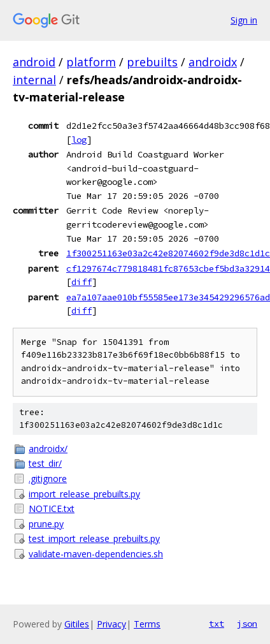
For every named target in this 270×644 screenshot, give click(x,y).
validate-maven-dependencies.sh (96, 554)
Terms (147, 624)
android (34, 62)
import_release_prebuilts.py (84, 494)
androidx (213, 62)
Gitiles (77, 624)
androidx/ (48, 449)
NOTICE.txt (52, 509)
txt (217, 624)
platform (91, 62)
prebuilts (152, 62)
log (79, 140)
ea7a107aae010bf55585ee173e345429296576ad (168, 297)
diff (82, 282)
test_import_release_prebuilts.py (94, 538)
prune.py (46, 524)
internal (34, 80)
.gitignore (48, 479)
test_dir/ (45, 463)
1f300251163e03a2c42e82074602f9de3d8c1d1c (168, 253)
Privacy (111, 624)
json (247, 624)
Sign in (244, 20)
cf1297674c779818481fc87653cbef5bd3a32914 (168, 268)
